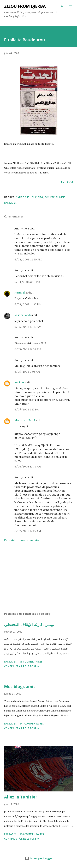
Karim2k (20, 292)
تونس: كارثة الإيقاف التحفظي (29, 624)
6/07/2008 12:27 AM (28, 531)
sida (41, 197)
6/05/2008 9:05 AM (27, 372)
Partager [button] (10, 203)
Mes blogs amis (20, 686)
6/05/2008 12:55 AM (28, 349)
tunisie (61, 197)
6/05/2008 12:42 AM (28, 327)
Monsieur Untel (25, 420)
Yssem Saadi (23, 315)
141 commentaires (32, 724)
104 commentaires (32, 834)
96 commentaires (31, 662)
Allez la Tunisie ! (21, 797)
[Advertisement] (38, 577)
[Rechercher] (63, 6)
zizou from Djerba (25, 6)
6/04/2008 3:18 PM (27, 282)
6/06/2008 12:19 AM (28, 466)
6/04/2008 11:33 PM (28, 304)
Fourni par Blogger (39, 858)
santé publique (26, 197)
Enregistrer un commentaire (23, 540)
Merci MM (67, 182)
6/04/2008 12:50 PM (28, 259)
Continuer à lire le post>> (22, 666)
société (50, 197)
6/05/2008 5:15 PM (27, 409)
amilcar (19, 382)
